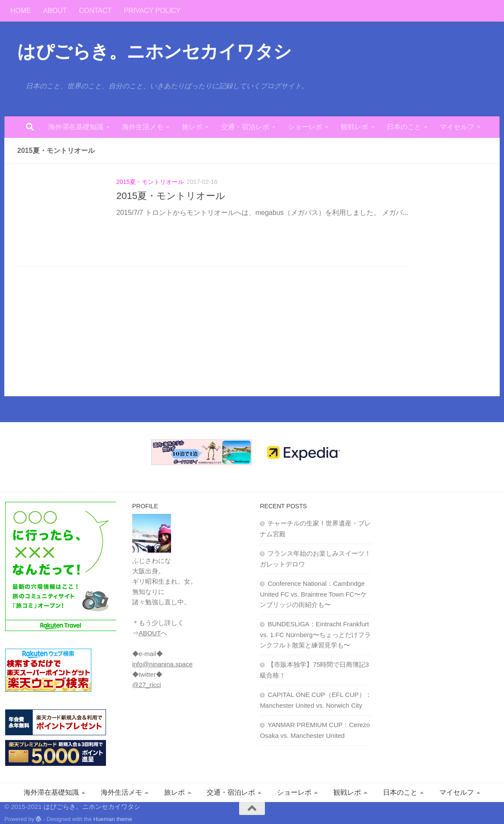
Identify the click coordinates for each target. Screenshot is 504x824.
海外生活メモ (143, 127)
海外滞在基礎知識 (76, 127)
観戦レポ (355, 127)
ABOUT (55, 11)
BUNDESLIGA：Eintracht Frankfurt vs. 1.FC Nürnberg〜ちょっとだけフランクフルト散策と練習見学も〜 (315, 634)
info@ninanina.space (162, 664)
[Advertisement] (444, 630)
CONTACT (95, 11)
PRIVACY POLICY (152, 11)
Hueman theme (113, 819)
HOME (21, 11)
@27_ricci (147, 685)
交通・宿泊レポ (245, 127)
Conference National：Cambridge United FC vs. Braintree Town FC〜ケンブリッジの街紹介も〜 (313, 594)
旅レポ (192, 127)
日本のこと (404, 127)
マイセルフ (457, 127)
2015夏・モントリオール (150, 182)
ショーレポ (305, 127)
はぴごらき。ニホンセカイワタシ (154, 51)
